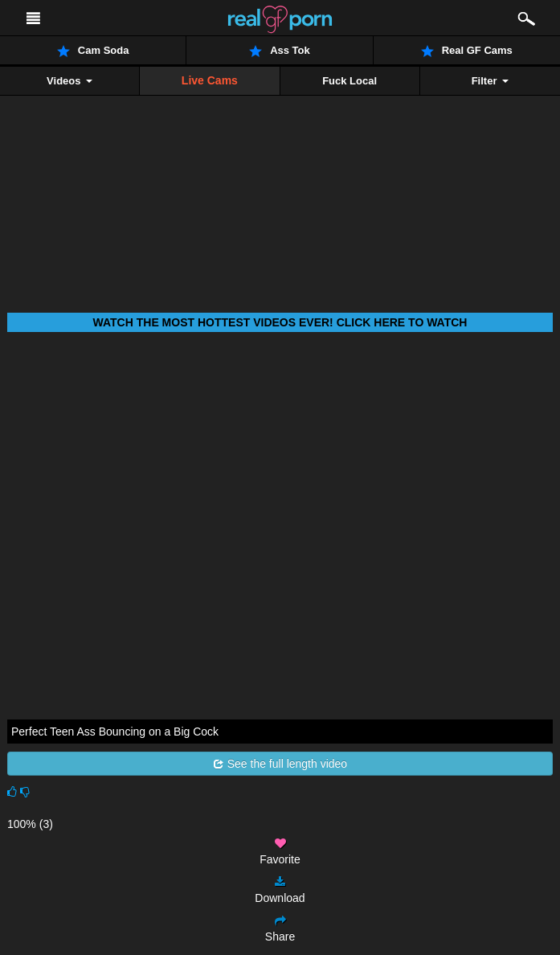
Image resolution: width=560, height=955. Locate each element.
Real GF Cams (467, 51)
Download (280, 890)
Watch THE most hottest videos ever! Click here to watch (280, 322)
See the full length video (280, 764)
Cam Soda (93, 51)
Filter (490, 81)
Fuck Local (349, 81)
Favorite (280, 852)
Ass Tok (280, 51)
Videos (69, 81)
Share (280, 929)
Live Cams (210, 80)
